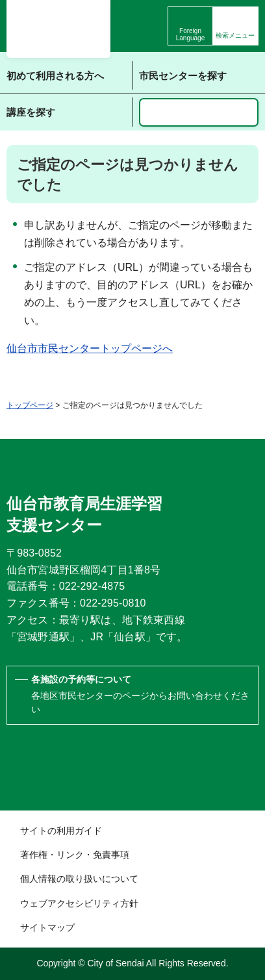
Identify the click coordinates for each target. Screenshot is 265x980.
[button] (235, 26)
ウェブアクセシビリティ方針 (79, 903)
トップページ (30, 405)
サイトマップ (47, 927)
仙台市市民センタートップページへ (90, 348)
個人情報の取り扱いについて (79, 879)
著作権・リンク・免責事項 (75, 855)
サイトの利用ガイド (61, 831)
